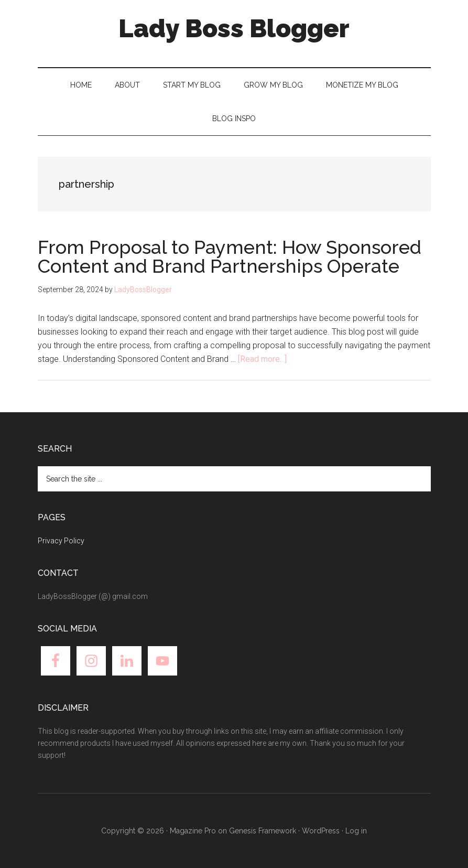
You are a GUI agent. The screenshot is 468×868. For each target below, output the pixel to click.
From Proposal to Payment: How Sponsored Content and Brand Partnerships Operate (230, 256)
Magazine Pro (193, 831)
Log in (356, 831)
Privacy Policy (61, 541)
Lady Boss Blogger (234, 28)
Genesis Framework (263, 831)
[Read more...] (262, 359)
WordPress (321, 831)
